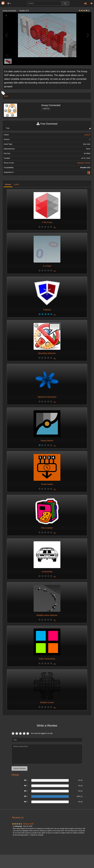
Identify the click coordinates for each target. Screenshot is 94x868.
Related (8, 184)
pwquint (87, 135)
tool (6, 96)
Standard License (84, 163)
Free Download (47, 124)
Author (17, 184)
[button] (9, 3)
